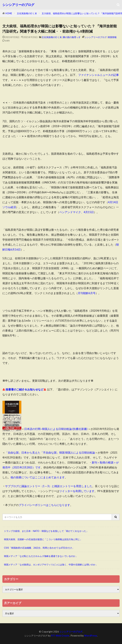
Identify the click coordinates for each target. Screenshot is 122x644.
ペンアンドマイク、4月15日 (77, 212)
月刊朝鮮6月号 (87, 293)
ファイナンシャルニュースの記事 (99, 75)
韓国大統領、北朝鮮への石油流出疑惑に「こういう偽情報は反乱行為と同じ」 (43, 539)
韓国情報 (112, 37)
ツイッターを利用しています (77, 491)
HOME (9, 13)
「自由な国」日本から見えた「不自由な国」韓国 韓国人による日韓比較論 (50, 453)
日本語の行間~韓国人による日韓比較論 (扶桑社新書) (56, 429)
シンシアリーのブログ (18, 5)
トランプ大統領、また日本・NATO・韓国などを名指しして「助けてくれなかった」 (46, 531)
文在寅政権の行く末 (27, 13)
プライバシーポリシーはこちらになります (44, 505)
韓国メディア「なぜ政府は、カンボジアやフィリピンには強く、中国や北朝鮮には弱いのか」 (51, 565)
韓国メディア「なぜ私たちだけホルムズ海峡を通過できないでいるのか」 (41, 556)
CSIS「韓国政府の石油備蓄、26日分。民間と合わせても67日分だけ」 (39, 548)
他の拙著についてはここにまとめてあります (38, 477)
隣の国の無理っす (72, 37)
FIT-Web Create (60, 636)
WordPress (91, 636)
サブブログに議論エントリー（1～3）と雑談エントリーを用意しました (49, 486)
